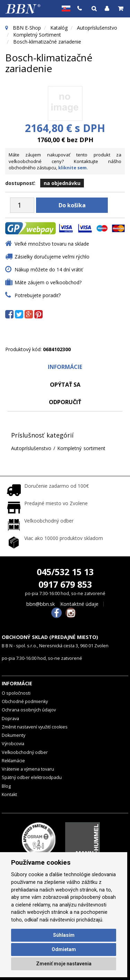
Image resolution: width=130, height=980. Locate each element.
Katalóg (59, 28)
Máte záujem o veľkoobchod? (48, 282)
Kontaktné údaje (79, 604)
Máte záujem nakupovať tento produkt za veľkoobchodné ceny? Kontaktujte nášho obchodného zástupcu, (65, 161)
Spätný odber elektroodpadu (32, 777)
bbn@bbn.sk (41, 604)
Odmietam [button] (64, 949)
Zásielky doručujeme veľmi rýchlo (52, 257)
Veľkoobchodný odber (25, 752)
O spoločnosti (16, 693)
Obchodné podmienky (25, 701)
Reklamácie (13, 761)
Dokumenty (14, 735)
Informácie (65, 367)
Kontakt (9, 794)
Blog (6, 786)
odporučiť (65, 402)
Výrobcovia (13, 744)
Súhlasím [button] (64, 935)
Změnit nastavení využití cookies (35, 727)
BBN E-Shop (27, 28)
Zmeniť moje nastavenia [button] (64, 964)
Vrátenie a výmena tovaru (28, 769)
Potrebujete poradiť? (38, 295)
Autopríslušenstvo (97, 28)
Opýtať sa (65, 385)
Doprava (10, 719)
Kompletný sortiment (37, 35)
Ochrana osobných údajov (29, 710)
